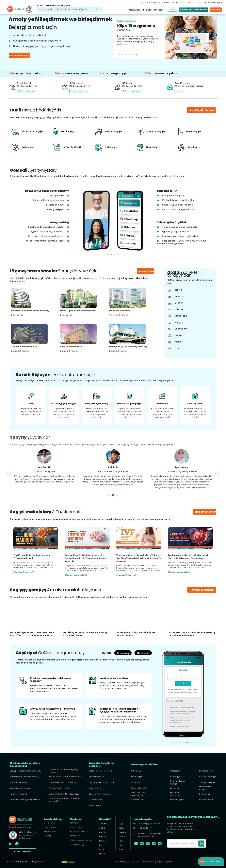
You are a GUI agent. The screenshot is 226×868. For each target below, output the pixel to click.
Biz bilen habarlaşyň (79, 831)
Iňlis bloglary (50, 823)
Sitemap (48, 836)
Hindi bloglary (50, 827)
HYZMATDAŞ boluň (22, 851)
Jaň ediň (173, 2)
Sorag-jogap (76, 827)
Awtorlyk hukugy (77, 844)
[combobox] (196, 3)
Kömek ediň (75, 836)
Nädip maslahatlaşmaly (81, 840)
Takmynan (75, 823)
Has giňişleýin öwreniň (209, 512)
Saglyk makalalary (149, 2)
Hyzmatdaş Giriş (213, 2)
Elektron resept (50, 831)
